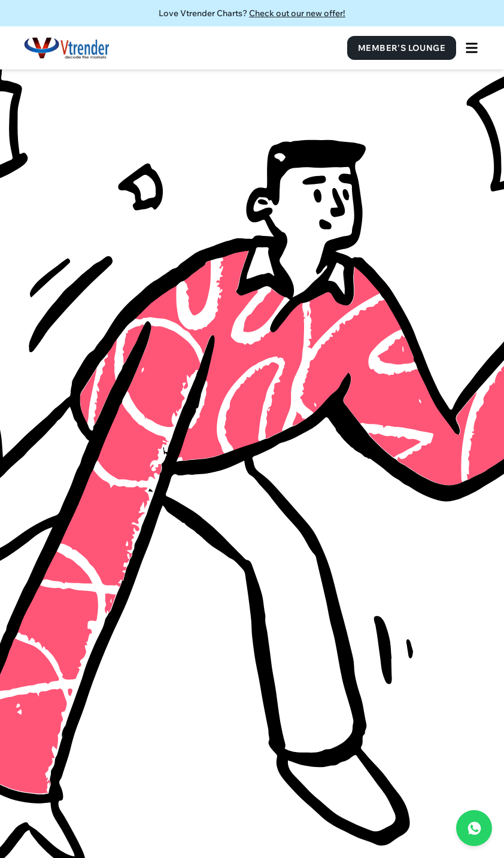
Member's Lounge (402, 48)
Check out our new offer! (297, 13)
